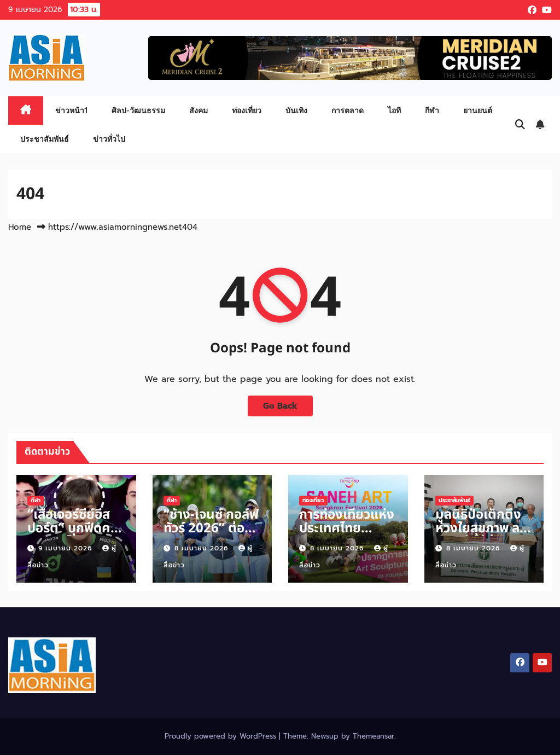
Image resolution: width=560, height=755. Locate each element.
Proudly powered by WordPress (222, 736)
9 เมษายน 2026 (66, 548)
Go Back (280, 406)
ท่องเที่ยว (247, 110)
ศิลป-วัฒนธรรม (138, 110)
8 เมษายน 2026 (203, 548)
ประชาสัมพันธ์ (45, 139)
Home (20, 227)
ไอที (394, 110)
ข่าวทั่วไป (109, 139)
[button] (520, 125)
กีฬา (432, 110)
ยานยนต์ (478, 110)
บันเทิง (296, 110)
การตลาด (348, 110)
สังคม (199, 110)
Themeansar (374, 736)
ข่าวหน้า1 (71, 110)
